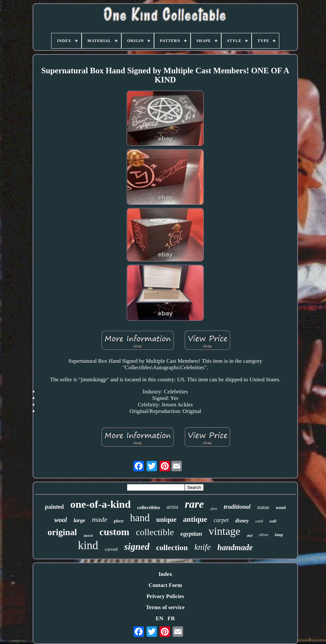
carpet (221, 520)
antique (195, 519)
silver (264, 535)
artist (172, 507)
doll (249, 535)
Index (165, 574)
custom (115, 532)
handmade (235, 547)
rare (194, 504)
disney (242, 521)
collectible (155, 532)
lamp (279, 535)
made (100, 519)
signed (137, 547)
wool (61, 520)
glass (214, 509)
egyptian (191, 534)
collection (172, 548)
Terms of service (165, 607)
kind (88, 545)
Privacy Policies (165, 596)
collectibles (148, 507)
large (79, 520)
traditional (237, 507)
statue (263, 507)
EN (160, 618)
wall (273, 521)
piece (119, 521)
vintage (224, 531)
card (259, 521)
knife (202, 547)
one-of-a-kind (101, 504)
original (62, 532)
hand (140, 518)
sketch (88, 535)
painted (54, 507)
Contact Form (165, 585)
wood (281, 508)
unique (166, 520)
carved (111, 549)
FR (171, 618)
